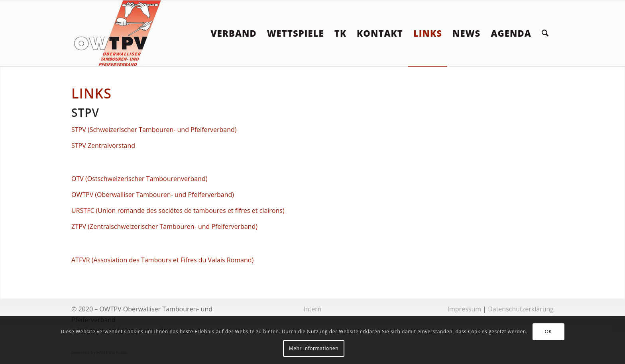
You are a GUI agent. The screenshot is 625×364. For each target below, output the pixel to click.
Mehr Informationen (314, 348)
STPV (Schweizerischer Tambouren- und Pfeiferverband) (154, 130)
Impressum (464, 309)
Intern (312, 309)
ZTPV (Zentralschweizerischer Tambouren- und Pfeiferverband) (164, 226)
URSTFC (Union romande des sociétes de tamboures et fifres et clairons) (178, 211)
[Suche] (545, 33)
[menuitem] (233, 33)
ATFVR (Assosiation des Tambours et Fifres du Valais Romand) (162, 260)
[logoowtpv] (118, 33)
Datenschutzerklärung (521, 309)
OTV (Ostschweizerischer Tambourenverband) (139, 179)
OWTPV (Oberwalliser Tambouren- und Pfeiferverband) (153, 195)
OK (548, 332)
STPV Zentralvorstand (103, 146)
